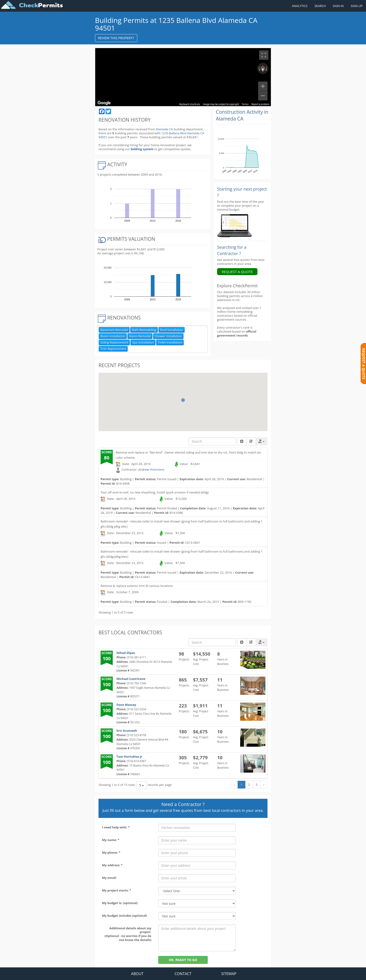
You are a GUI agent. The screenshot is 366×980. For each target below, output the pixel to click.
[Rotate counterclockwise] (259, 68)
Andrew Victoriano (151, 469)
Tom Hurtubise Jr (129, 756)
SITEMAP (229, 974)
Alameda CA (164, 129)
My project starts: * (117, 890)
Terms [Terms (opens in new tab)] (245, 104)
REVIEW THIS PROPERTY (116, 38)
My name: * (111, 840)
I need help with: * (116, 827)
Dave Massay (126, 705)
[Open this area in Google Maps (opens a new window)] (104, 103)
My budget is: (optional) (120, 903)
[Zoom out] (263, 96)
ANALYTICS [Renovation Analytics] (300, 6)
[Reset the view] (263, 68)
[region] (183, 77)
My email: (109, 878)
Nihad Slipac (126, 653)
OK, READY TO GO (183, 960)
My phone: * (111, 852)
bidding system (142, 149)
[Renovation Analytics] (235, 225)
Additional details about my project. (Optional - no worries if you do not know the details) (128, 934)
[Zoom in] (263, 86)
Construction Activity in (242, 115)
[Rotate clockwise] (267, 68)
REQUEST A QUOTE (237, 272)
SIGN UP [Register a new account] (357, 6)
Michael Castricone (131, 679)
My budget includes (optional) (125, 916)
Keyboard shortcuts (190, 104)
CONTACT (183, 974)
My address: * (112, 865)
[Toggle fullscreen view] (264, 55)
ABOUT (137, 974)
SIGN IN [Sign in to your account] (338, 6)
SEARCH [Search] (320, 6)
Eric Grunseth (127, 731)
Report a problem (260, 104)
